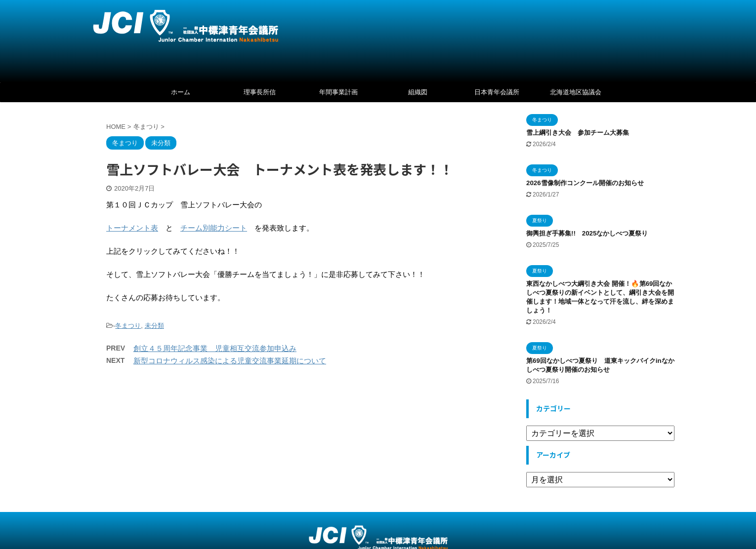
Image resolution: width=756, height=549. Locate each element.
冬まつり (128, 326)
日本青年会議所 (497, 92)
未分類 (154, 326)
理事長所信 (260, 92)
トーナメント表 (132, 228)
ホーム (181, 92)
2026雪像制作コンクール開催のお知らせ (585, 183)
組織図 (418, 92)
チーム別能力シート (214, 228)
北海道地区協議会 (576, 92)
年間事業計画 (338, 92)
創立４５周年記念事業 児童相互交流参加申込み (215, 348)
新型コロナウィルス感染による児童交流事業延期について (230, 361)
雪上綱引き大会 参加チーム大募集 (578, 133)
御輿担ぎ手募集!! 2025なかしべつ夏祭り (590, 233)
